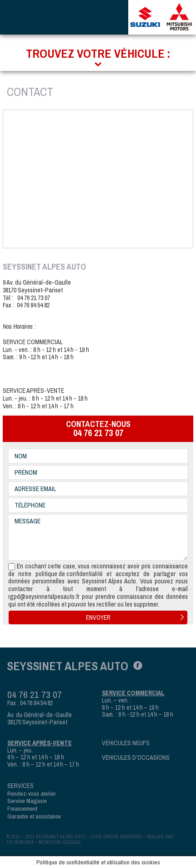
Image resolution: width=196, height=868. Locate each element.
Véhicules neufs (126, 743)
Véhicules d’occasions (136, 758)
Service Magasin (27, 801)
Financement (22, 808)
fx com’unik (20, 842)
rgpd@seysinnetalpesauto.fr (44, 597)
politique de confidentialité (69, 574)
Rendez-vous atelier (32, 793)
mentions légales (60, 842)
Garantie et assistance (34, 816)
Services (20, 786)
